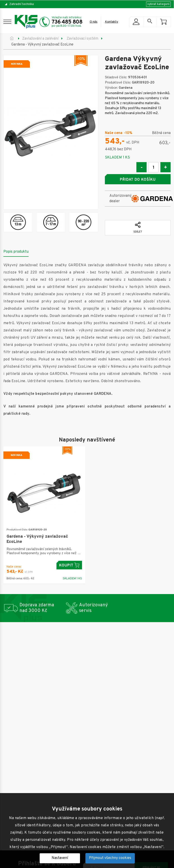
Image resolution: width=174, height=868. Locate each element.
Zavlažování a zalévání (40, 39)
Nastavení (60, 858)
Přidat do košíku (138, 180)
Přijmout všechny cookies (110, 858)
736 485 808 (67, 22)
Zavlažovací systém (82, 39)
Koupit (69, 565)
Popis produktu (16, 252)
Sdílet (138, 228)
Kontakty (111, 22)
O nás (94, 22)
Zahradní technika (22, 4)
